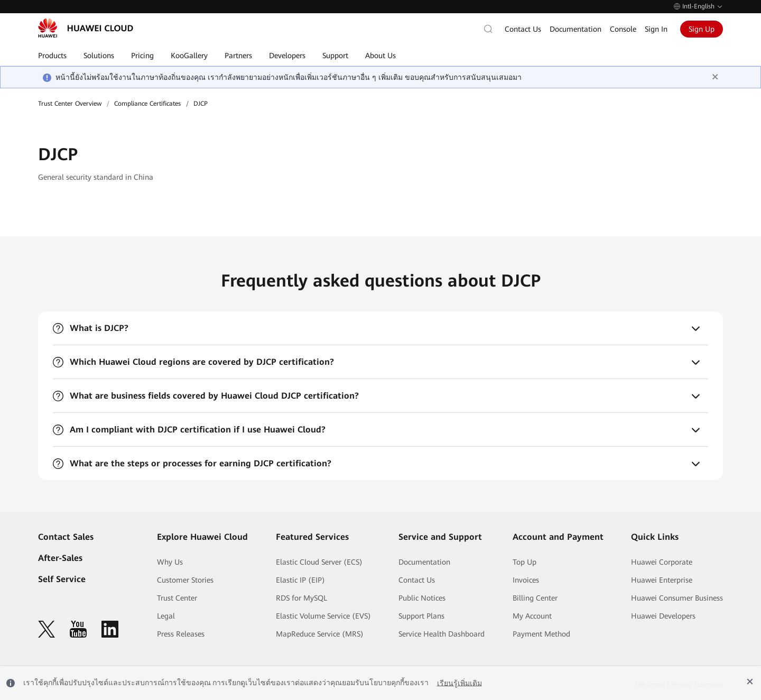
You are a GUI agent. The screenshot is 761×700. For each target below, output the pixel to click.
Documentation (576, 29)
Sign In (656, 29)
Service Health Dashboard (442, 634)
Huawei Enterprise (662, 580)
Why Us (170, 562)
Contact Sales (66, 537)
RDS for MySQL (301, 598)
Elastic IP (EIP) (300, 580)
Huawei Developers (663, 616)
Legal (166, 616)
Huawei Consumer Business (677, 598)
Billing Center (535, 598)
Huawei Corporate (662, 562)
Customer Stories (185, 580)
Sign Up (702, 29)
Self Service (62, 579)
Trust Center (177, 598)
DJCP (201, 104)
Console (623, 29)
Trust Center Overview (70, 104)
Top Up (525, 562)
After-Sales (60, 558)
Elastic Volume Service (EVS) (323, 616)
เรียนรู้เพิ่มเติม (460, 683)
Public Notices (422, 598)
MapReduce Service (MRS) (320, 634)
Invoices (526, 580)
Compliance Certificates (147, 104)
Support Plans (421, 616)
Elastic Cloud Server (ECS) (319, 562)
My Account (532, 616)
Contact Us (523, 29)
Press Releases (181, 634)
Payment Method (541, 634)
